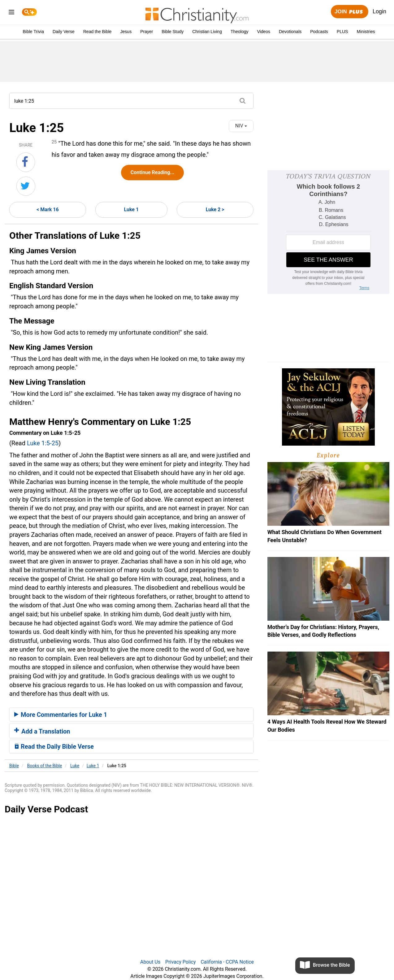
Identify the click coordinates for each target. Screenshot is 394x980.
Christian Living (207, 32)
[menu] (11, 13)
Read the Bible (97, 32)
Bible (14, 766)
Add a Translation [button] (42, 731)
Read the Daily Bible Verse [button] (54, 747)
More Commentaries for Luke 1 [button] (61, 715)
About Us (150, 962)
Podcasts (319, 32)
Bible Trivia (33, 32)
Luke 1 (132, 210)
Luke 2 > (215, 210)
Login (379, 11)
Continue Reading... (152, 172)
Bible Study (173, 32)
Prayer (147, 32)
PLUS (342, 32)
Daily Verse (64, 32)
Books (45, 766)
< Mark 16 (48, 210)
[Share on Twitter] (26, 186)
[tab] (131, 715)
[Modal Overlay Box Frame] (328, 232)
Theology (240, 32)
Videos (264, 32)
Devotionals (290, 32)
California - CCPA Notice (227, 962)
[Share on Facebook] (26, 162)
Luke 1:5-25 (43, 443)
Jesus (126, 32)
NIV (241, 126)
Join (349, 12)
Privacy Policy (181, 962)
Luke (75, 766)
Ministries (366, 32)
